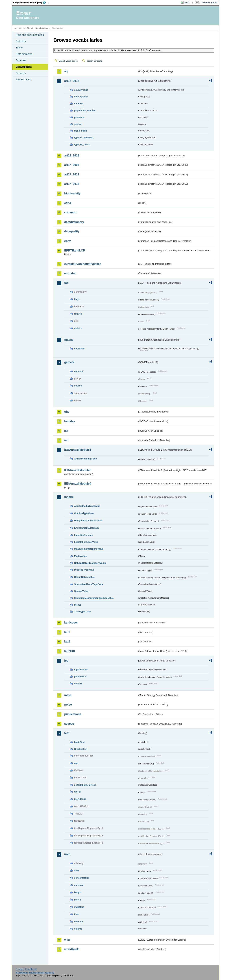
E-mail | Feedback (26, 969)
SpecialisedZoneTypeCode (89, 584)
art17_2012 (72, 174)
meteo (78, 900)
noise (68, 705)
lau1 (67, 632)
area (77, 870)
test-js (78, 792)
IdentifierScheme (83, 535)
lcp (66, 661)
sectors (78, 684)
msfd (68, 695)
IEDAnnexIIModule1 (78, 450)
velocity (79, 922)
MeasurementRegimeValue (89, 549)
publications (73, 714)
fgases (69, 340)
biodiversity (72, 193)
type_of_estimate (84, 138)
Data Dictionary (43, 28)
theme (78, 605)
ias (66, 431)
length (78, 892)
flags (77, 299)
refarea (78, 314)
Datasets (21, 41)
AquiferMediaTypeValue (87, 506)
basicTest (79, 742)
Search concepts (94, 61)
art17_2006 (72, 165)
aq (66, 71)
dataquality (72, 231)
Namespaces (23, 79)
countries (79, 349)
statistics (79, 907)
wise (67, 940)
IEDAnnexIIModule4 (78, 484)
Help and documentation (30, 35)
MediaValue (80, 556)
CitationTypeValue (84, 513)
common (70, 212)
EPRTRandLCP (75, 251)
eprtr (67, 241)
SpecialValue (81, 591)
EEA (30, 3)
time (77, 914)
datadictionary (74, 222)
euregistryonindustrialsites (83, 264)
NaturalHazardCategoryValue (90, 563)
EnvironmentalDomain (86, 528)
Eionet (30, 28)
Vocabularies (24, 67)
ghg (67, 412)
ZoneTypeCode (82, 612)
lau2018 (70, 651)
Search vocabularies (68, 61)
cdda (68, 203)
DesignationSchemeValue (88, 520)
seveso (69, 724)
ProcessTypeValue (84, 570)
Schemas (21, 60)
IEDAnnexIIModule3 (78, 470)
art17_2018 (72, 184)
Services (21, 73)
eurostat (70, 273)
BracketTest (81, 749)
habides (70, 421)
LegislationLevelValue (86, 542)
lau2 (67, 641)
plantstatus (80, 676)
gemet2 (69, 362)
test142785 (80, 799)
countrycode (81, 90)
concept (79, 371)
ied (66, 440)
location (79, 103)
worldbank (71, 949)
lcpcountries (81, 670)
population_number (85, 110)
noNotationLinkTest (85, 785)
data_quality (81, 97)
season (78, 124)
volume (78, 929)
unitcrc (78, 328)
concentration (82, 878)
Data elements (24, 54)
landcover (71, 623)
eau (76, 763)
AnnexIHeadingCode (85, 459)
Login (187, 2)
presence (79, 117)
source (78, 386)
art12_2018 (72, 155)
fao (66, 283)
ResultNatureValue (84, 577)
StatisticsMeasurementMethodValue (94, 598)
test (67, 733)
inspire (69, 497)
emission (79, 885)
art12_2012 (72, 81)
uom (67, 854)
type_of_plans (82, 144)
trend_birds (80, 131)
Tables (19, 48)
